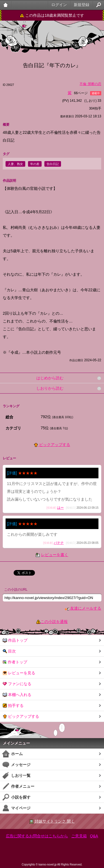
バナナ (59, 543)
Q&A (94, 836)
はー (60, 508)
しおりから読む (50, 388)
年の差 (35, 164)
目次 (9, 651)
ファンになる (17, 684)
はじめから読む (50, 378)
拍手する (13, 706)
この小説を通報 (54, 622)
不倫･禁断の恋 (90, 84)
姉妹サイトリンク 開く (52, 821)
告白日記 (53, 164)
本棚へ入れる (17, 695)
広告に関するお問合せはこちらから (37, 836)
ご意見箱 (79, 836)
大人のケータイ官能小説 (6, 5)
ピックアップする (52, 445)
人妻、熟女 (15, 164)
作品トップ (15, 640)
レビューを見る (19, 673)
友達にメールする (83, 608)
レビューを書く (55, 555)
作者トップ (15, 662)
